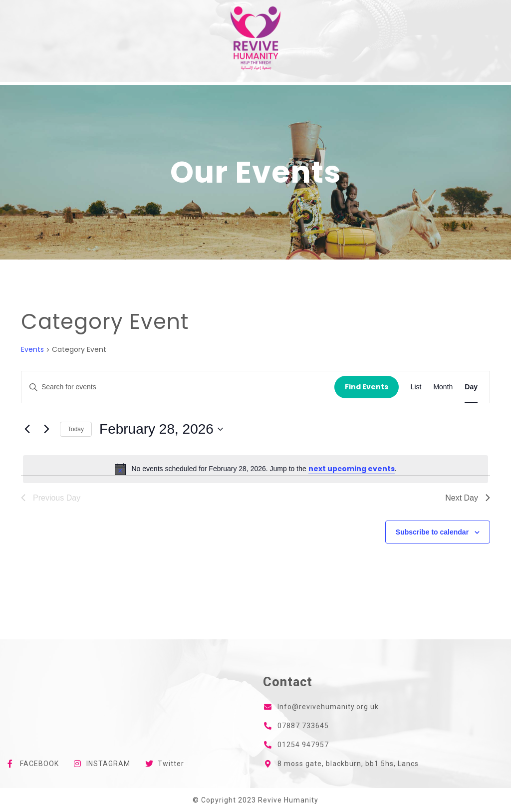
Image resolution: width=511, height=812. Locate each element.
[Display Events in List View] (416, 387)
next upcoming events (352, 469)
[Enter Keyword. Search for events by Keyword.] (178, 387)
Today (76, 429)
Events (32, 350)
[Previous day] (27, 429)
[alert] (255, 469)
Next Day (468, 498)
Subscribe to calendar (432, 532)
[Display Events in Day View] (471, 387)
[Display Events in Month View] (443, 387)
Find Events (367, 387)
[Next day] (46, 429)
